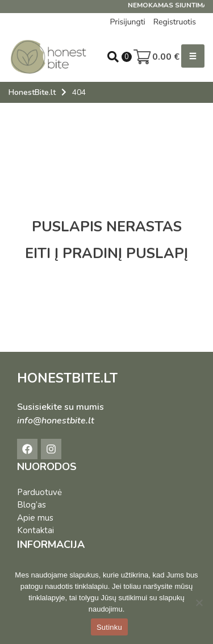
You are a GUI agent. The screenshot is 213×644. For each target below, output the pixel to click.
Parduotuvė (39, 492)
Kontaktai (35, 530)
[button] (193, 56)
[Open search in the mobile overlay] (113, 57)
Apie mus (35, 518)
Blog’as (32, 505)
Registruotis (175, 22)
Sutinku (109, 627)
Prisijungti (127, 22)
